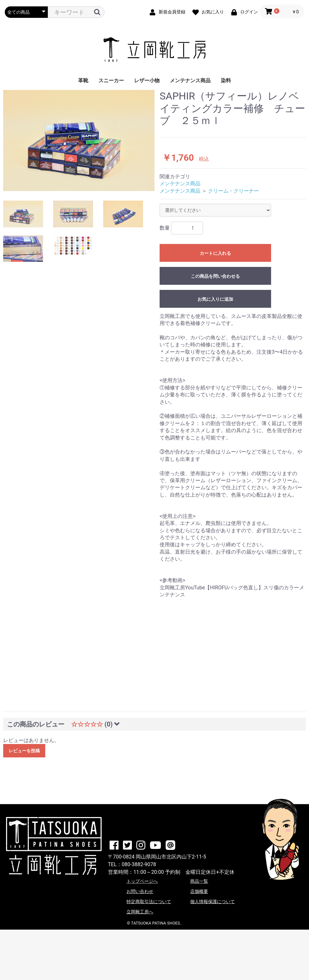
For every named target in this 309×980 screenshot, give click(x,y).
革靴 (83, 81)
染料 (226, 81)
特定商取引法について (149, 902)
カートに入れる (215, 253)
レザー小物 (147, 81)
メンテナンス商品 (190, 81)
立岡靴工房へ (140, 912)
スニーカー (111, 81)
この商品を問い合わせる (215, 276)
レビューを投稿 (24, 751)
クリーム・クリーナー (234, 191)
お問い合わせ (140, 891)
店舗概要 (199, 891)
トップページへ (142, 881)
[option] (79, 140)
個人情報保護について (212, 902)
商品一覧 (199, 881)
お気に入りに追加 (215, 299)
